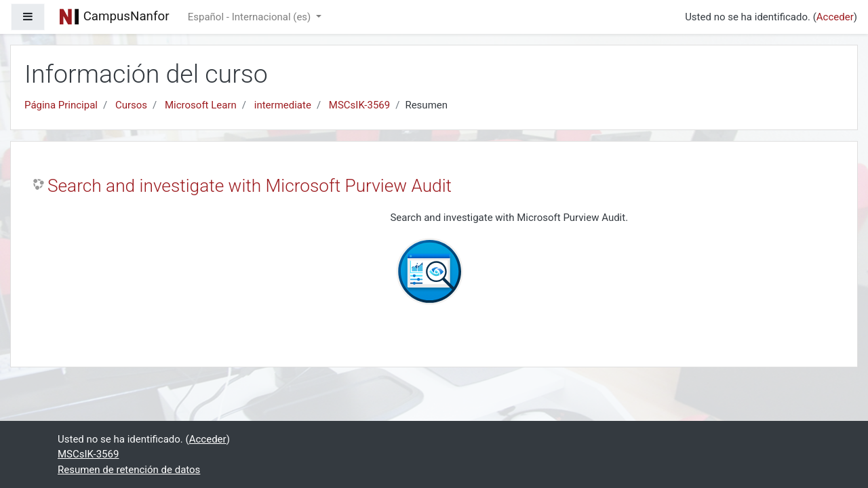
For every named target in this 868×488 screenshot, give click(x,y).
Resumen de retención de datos (129, 470)
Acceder (835, 17)
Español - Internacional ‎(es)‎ (251, 17)
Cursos (131, 105)
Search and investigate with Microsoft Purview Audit (250, 186)
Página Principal (61, 105)
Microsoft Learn (201, 105)
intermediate (283, 105)
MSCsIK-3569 (359, 105)
